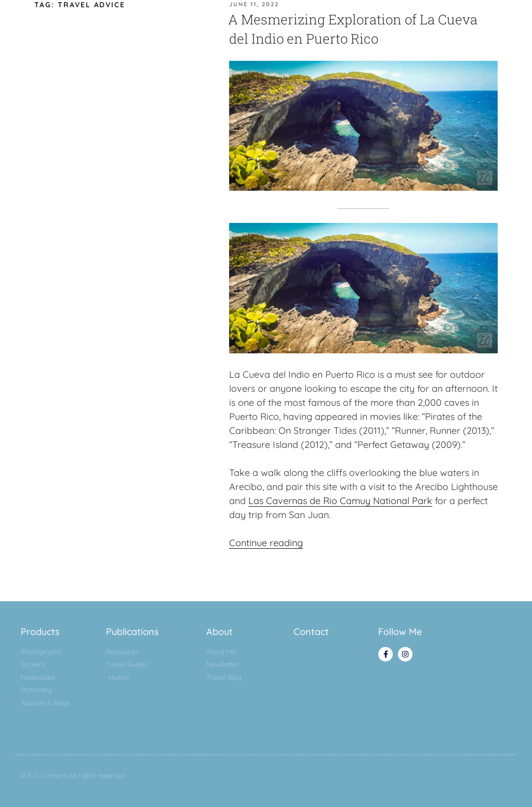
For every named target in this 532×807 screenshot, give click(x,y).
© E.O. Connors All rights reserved (73, 775)
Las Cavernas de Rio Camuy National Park (340, 501)
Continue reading (266, 543)
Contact (311, 632)
